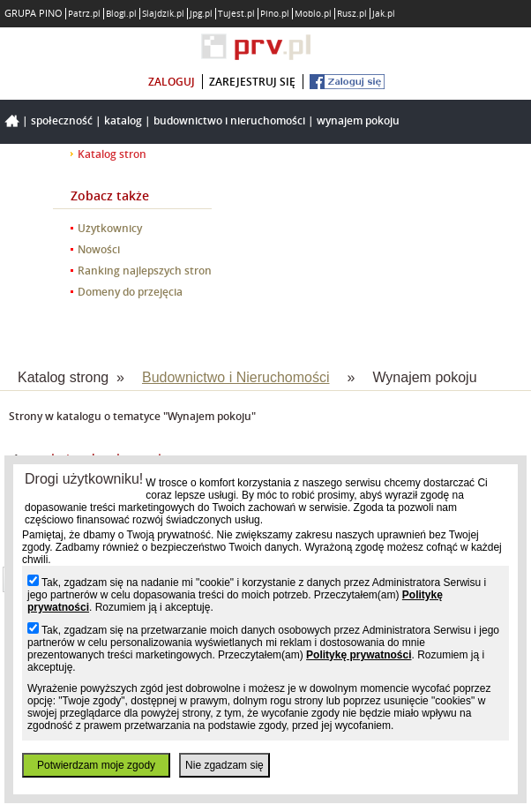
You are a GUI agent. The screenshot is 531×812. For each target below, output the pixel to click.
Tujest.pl (236, 14)
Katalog (123, 120)
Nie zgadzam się (224, 765)
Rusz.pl (352, 14)
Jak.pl (384, 14)
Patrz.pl (84, 14)
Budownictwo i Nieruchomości (229, 120)
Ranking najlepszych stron (145, 271)
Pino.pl (275, 14)
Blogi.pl (121, 14)
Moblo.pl (313, 14)
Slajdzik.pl (163, 14)
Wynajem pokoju (358, 120)
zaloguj (172, 82)
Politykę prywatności (359, 655)
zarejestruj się (252, 82)
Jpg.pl (201, 14)
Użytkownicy (110, 228)
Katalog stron (112, 154)
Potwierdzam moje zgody (96, 765)
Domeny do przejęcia (130, 292)
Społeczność (62, 120)
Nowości (99, 249)
